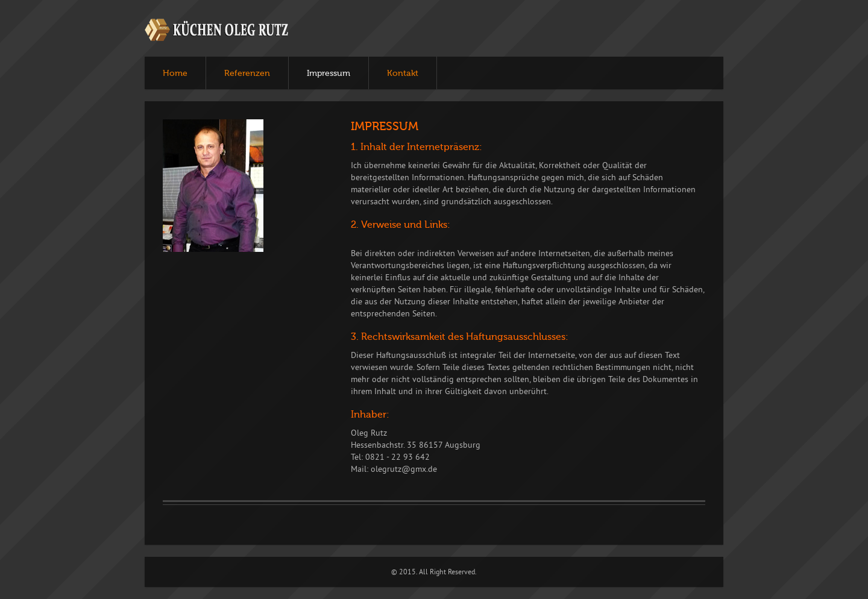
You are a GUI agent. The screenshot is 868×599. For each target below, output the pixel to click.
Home (175, 74)
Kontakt (403, 74)
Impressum (329, 74)
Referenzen (247, 74)
